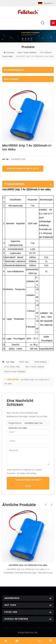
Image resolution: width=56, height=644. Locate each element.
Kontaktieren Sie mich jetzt (23, 169)
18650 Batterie (40, 362)
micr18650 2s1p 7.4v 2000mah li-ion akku (28, 565)
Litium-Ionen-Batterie (27, 53)
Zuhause (9, 53)
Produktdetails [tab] (28, 184)
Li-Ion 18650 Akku (12, 367)
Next (51, 503)
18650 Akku (24, 362)
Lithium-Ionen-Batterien (15, 372)
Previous (45, 503)
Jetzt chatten (28, 639)
